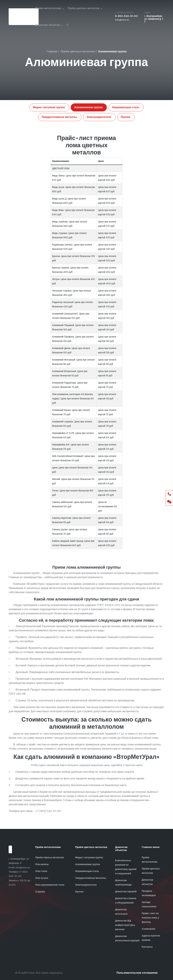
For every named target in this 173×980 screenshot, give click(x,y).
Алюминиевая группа (89, 107)
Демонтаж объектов (47, 25)
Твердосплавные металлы (61, 117)
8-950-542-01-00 (126, 16)
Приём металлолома (48, 8)
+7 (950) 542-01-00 (48, 811)
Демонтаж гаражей (126, 891)
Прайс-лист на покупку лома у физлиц (150, 918)
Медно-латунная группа (50, 107)
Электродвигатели (99, 117)
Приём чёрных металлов (49, 857)
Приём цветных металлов (83, 8)
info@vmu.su (122, 20)
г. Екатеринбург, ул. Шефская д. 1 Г (154, 19)
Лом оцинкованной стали (50, 885)
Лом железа (42, 864)
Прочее (125, 117)
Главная (52, 51)
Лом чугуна (42, 878)
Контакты (147, 947)
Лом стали (41, 871)
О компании (148, 929)
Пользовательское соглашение (137, 973)
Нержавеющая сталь (125, 107)
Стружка (40, 892)
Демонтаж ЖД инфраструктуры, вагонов (125, 925)
